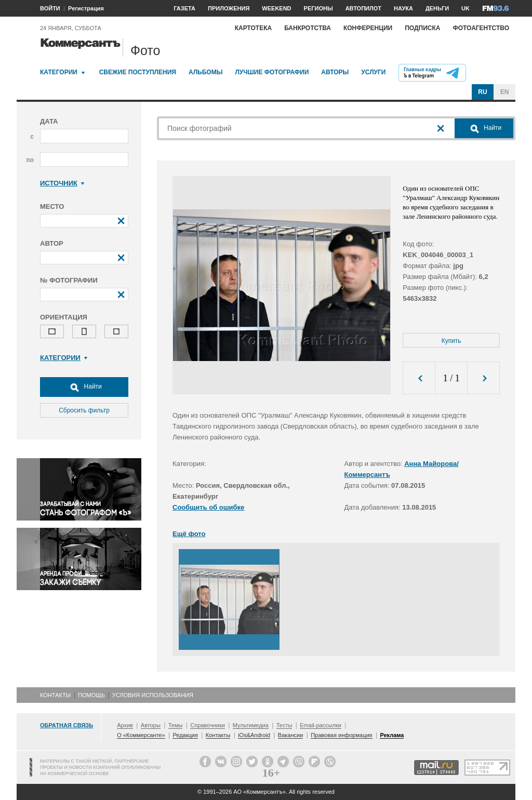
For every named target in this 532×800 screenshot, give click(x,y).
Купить (451, 341)
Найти (84, 387)
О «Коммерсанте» (141, 735)
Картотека (254, 28)
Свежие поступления (138, 72)
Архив (125, 725)
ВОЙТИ (50, 8)
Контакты (55, 695)
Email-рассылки (321, 725)
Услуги (373, 72)
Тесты (284, 725)
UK (465, 8)
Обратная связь (66, 725)
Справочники (208, 725)
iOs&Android (254, 735)
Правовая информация (341, 735)
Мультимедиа (251, 725)
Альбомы (206, 72)
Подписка (422, 28)
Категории (59, 72)
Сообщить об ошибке (208, 507)
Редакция (185, 735)
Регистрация (86, 8)
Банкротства (308, 28)
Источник (62, 183)
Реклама (392, 735)
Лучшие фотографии (272, 72)
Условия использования (153, 695)
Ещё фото (189, 534)
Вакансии (291, 735)
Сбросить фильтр (84, 410)
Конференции (368, 28)
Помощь (91, 695)
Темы (176, 725)
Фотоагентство (481, 28)
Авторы (335, 72)
